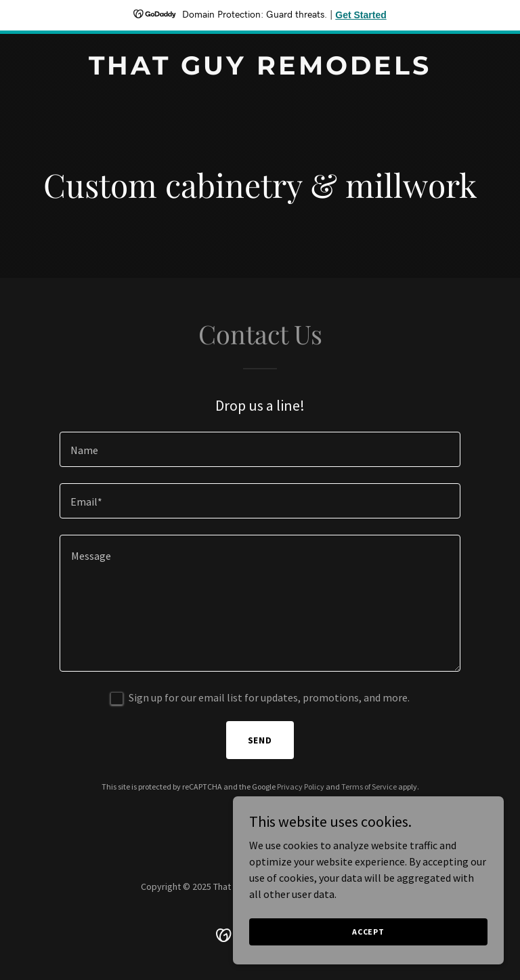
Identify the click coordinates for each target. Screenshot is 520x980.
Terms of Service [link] (369, 787)
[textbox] (260, 449)
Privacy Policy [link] (301, 787)
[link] (260, 70)
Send (260, 740)
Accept (368, 950)
